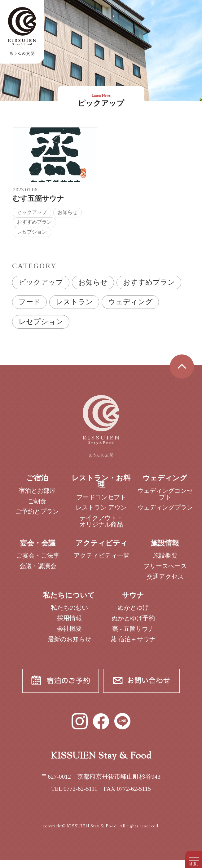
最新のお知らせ (69, 644)
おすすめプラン (149, 282)
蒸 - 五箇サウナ (133, 633)
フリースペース (165, 570)
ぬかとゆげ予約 (133, 623)
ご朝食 (37, 506)
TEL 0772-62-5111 (74, 793)
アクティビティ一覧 (102, 560)
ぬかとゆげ (133, 612)
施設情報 (165, 548)
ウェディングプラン (165, 512)
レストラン (74, 302)
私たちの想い (69, 612)
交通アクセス (165, 581)
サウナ (133, 600)
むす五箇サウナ (38, 199)
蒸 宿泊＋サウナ (133, 644)
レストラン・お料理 (101, 486)
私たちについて (69, 600)
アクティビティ (102, 548)
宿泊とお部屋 (37, 495)
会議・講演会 (38, 570)
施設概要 (165, 560)
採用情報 (69, 623)
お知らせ (93, 282)
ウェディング (130, 302)
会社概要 (69, 633)
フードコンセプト (101, 501)
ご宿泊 (37, 482)
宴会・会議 (38, 548)
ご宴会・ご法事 (38, 560)
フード (30, 302)
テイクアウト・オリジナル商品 (101, 526)
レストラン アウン (101, 512)
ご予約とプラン (37, 516)
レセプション (41, 322)
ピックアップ (41, 282)
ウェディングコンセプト (165, 498)
